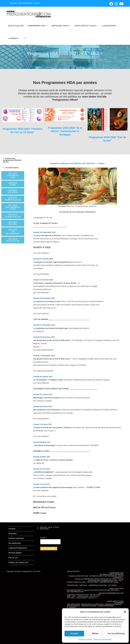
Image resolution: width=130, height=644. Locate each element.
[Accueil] (28, 60)
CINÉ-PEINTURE (72, 585)
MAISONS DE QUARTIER (113, 604)
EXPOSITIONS (119, 603)
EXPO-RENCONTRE (73, 604)
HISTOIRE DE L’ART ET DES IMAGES (112, 574)
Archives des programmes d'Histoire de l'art (12, 160)
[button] (125, 612)
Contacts (12, 529)
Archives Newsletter (16, 538)
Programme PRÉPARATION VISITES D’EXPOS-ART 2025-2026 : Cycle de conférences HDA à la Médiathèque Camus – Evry (99, 580)
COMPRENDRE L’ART (116, 573)
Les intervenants (12, 168)
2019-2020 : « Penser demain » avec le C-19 (82, 598)
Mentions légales (15, 553)
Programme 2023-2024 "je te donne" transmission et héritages (65, 131)
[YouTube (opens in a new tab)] (121, 4)
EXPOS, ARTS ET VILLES (115, 601)
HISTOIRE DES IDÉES (74, 590)
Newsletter (13, 533)
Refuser (95, 633)
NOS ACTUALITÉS (73, 571)
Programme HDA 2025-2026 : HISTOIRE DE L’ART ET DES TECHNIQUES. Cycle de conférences (96, 577)
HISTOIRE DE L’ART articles (109, 582)
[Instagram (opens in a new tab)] (116, 4)
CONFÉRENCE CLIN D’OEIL (98, 585)
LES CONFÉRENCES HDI (75, 592)
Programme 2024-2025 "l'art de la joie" (108, 139)
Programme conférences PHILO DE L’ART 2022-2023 (101, 590)
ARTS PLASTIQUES (73, 606)
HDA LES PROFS (93, 582)
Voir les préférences (116, 633)
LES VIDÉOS (113, 585)
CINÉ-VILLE (83, 585)
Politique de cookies (85, 639)
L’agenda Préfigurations (18, 548)
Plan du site (13, 558)
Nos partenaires (15, 543)
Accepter (74, 633)
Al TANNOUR (71, 607)
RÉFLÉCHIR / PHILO (117, 589)
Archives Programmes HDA (76, 582)
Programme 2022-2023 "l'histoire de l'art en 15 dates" (23, 132)
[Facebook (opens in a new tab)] (111, 4)
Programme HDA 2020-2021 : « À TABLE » (88, 60)
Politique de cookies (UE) (18, 562)
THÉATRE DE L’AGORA (89, 606)
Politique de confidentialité (102, 639)
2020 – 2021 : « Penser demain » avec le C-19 (83, 596)
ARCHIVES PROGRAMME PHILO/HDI (111, 593)
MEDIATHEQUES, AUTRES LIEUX (93, 604)
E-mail (43, 538)
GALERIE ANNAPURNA (106, 606)
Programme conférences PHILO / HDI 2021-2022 (84, 595)
